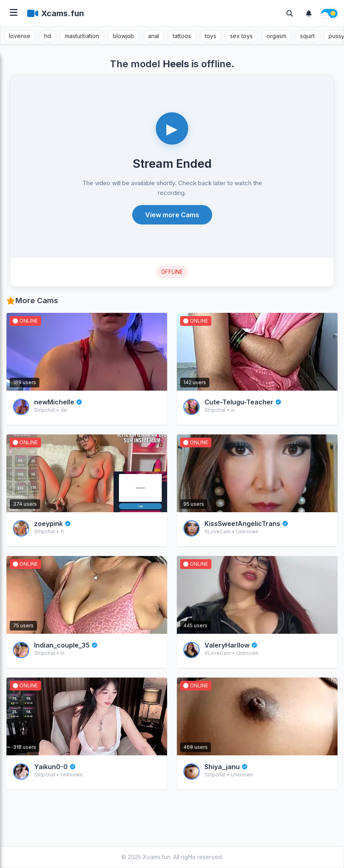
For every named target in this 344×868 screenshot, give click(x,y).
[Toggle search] (290, 13)
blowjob (124, 36)
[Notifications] (309, 13)
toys (211, 36)
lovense (20, 36)
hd (48, 36)
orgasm (276, 36)
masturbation (82, 36)
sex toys (241, 36)
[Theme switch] (329, 13)
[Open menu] (14, 13)
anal (154, 36)
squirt (307, 36)
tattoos (182, 36)
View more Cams (172, 215)
